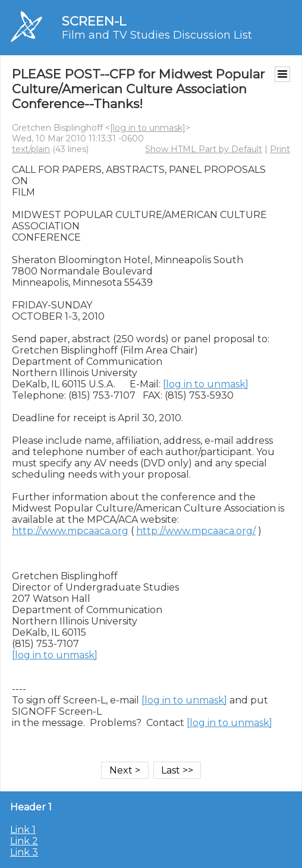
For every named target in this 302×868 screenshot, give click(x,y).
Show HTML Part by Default (204, 149)
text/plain (31, 149)
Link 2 (24, 841)
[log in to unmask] (148, 128)
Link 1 (23, 830)
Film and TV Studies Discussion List (157, 35)
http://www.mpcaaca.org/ (196, 531)
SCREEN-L (94, 21)
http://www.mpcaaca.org (70, 531)
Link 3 (24, 852)
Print (280, 149)
